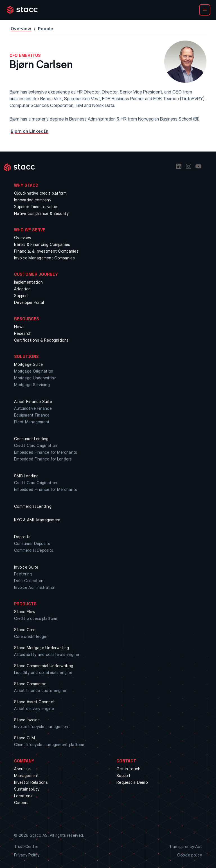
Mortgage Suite (28, 364)
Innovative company (33, 200)
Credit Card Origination (36, 445)
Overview (21, 29)
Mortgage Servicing (32, 385)
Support (21, 296)
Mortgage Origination (34, 371)
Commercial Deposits (34, 550)
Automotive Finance (33, 408)
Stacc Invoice (27, 720)
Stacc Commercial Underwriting (44, 666)
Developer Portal (29, 302)
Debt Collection (29, 581)
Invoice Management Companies (44, 258)
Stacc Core (25, 630)
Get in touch (128, 769)
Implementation (28, 282)
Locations (23, 796)
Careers (21, 803)
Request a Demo (132, 782)
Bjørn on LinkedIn (30, 131)
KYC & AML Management (38, 520)
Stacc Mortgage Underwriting (42, 648)
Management (26, 775)
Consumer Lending (31, 439)
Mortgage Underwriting (35, 378)
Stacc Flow (25, 612)
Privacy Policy (27, 855)
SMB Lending (26, 476)
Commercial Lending (33, 506)
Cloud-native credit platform (40, 193)
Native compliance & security (41, 213)
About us (22, 769)
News (19, 327)
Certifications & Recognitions (41, 340)
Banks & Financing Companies (42, 244)
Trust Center (26, 846)
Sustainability (27, 789)
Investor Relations (31, 782)
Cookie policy (190, 855)
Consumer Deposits (32, 543)
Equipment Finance (32, 415)
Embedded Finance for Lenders (43, 459)
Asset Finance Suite (33, 401)
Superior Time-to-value (36, 207)
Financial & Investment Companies (46, 251)
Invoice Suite (26, 567)
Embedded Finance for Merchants (46, 452)
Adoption (22, 289)
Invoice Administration (35, 587)
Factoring (23, 574)
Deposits (22, 537)
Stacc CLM (25, 738)
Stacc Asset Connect (34, 702)
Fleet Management (32, 422)
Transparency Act (185, 846)
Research (23, 333)
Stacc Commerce (30, 684)
